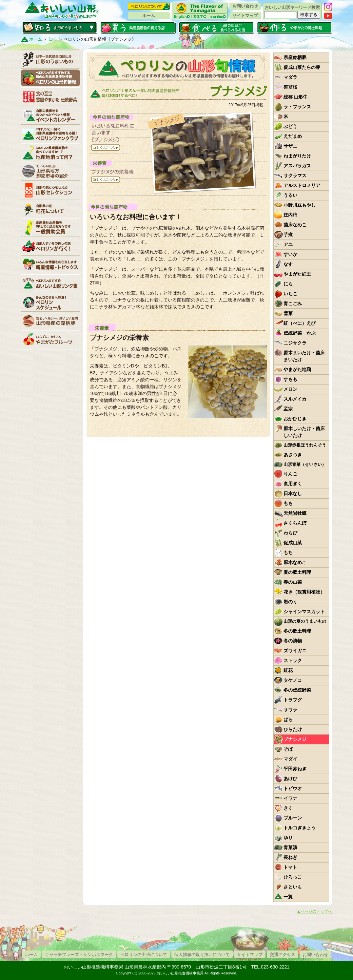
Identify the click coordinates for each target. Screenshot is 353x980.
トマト (290, 867)
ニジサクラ (295, 343)
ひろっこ (293, 877)
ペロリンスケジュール (50, 302)
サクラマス (295, 176)
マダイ (290, 759)
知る (59, 28)
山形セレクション (50, 190)
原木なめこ (295, 562)
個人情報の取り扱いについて (202, 955)
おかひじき (295, 419)
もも (288, 503)
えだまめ (293, 136)
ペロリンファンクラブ (50, 134)
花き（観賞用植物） (304, 592)
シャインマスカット (304, 612)
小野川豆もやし (300, 205)
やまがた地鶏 (297, 369)
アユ (288, 244)
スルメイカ (295, 399)
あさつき (293, 455)
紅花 (288, 670)
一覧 (288, 897)
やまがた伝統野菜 (50, 96)
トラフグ (293, 700)
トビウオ (293, 788)
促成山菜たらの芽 (302, 67)
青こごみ (293, 303)
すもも (290, 379)
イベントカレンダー (50, 115)
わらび (290, 533)
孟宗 (288, 409)
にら (288, 284)
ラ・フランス (297, 107)
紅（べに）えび (300, 323)
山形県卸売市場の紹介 (50, 171)
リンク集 (50, 283)
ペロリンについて (149, 6)
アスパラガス (297, 166)
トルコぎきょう (300, 828)
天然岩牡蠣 (295, 513)
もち (288, 553)
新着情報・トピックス (50, 265)
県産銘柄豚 (295, 57)
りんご (290, 474)
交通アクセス (283, 955)
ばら (288, 719)
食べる (216, 28)
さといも (293, 887)
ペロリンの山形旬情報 (50, 78)
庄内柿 (290, 215)
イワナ (290, 798)
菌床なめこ (295, 225)
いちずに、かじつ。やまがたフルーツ (50, 340)
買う (138, 28)
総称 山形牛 (296, 97)
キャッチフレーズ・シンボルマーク (79, 955)
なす (288, 264)
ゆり (288, 838)
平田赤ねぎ (295, 769)
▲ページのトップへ (315, 911)
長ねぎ (290, 857)
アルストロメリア (302, 185)
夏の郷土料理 (297, 572)
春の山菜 (293, 582)
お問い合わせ (245, 6)
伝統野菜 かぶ (300, 333)
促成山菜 (293, 543)
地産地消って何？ (50, 153)
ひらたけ (293, 729)
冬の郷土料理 (297, 631)
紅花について (50, 209)
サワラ (290, 710)
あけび (290, 779)
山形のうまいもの (50, 59)
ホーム (149, 16)
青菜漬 (290, 847)
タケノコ (293, 680)
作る (294, 28)
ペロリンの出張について (144, 955)
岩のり (290, 602)
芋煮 (288, 235)
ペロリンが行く (50, 246)
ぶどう (290, 126)
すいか (290, 254)
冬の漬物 (293, 641)
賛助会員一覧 (50, 227)
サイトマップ (245, 16)
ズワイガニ (295, 651)
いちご (290, 294)
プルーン (293, 818)
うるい (290, 195)
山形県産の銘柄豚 (50, 321)
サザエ (290, 146)
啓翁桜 (290, 87)
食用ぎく (293, 484)
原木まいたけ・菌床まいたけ (304, 356)
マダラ (290, 77)
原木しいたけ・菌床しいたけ (304, 432)
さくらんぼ (295, 523)
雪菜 (288, 313)
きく (288, 808)
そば (288, 749)
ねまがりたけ (297, 156)
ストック (293, 660)
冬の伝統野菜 (297, 690)
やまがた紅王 (297, 274)
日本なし (293, 493)
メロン (290, 389)
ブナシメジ (295, 739)
